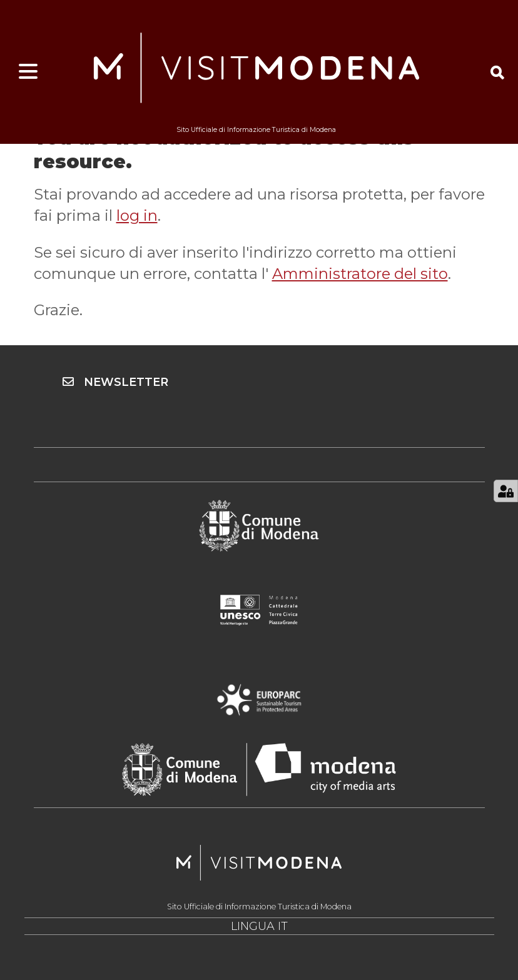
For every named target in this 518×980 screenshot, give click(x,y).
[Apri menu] (28, 72)
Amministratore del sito (360, 274)
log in (137, 215)
